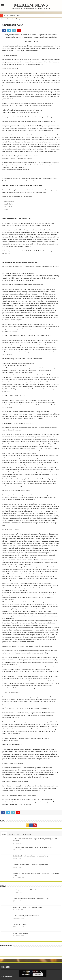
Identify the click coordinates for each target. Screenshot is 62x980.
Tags (19, 834)
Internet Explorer (9, 207)
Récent (4, 834)
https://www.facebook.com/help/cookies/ (40, 103)
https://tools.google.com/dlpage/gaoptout (16, 170)
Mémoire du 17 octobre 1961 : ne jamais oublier (27, 907)
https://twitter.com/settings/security (28, 112)
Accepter (38, 975)
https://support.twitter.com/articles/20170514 (29, 110)
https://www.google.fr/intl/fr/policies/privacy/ (38, 117)
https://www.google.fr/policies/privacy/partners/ (17, 158)
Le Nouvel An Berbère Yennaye (13, 15)
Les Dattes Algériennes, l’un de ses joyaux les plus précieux (31, 865)
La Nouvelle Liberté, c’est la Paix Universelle (26, 916)
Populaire (12, 834)
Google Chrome (9, 201)
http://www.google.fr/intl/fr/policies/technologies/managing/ (36, 121)
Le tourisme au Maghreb (20, 933)
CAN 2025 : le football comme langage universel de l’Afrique (31, 856)
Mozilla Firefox (9, 204)
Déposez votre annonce (20, 925)
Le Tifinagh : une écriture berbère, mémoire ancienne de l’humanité (33, 847)
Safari (6, 210)
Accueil (3, 19)
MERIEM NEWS (31, 5)
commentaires (27, 834)
